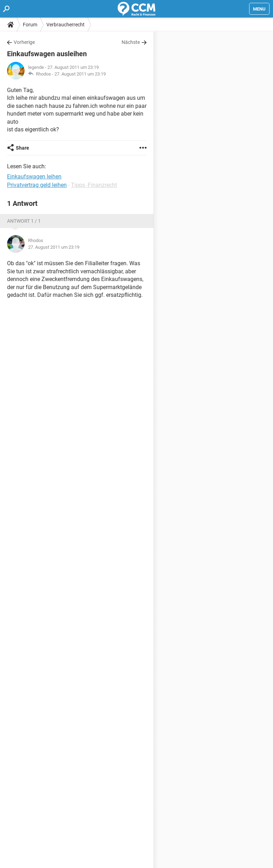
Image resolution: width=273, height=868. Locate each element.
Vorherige (24, 42)
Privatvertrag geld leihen (37, 185)
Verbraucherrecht (66, 25)
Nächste (131, 42)
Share (22, 148)
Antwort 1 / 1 (24, 221)
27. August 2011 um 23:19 (80, 74)
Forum (30, 25)
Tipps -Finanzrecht (94, 185)
